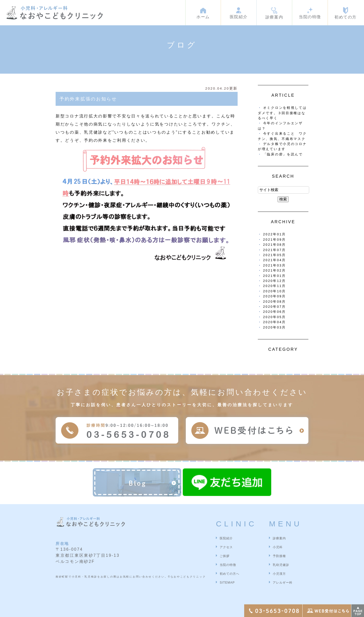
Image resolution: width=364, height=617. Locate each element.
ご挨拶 (225, 556)
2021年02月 (275, 270)
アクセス (226, 547)
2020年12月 (275, 281)
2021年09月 (275, 240)
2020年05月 (275, 317)
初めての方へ (230, 574)
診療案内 (279, 538)
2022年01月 (275, 234)
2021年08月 (275, 245)
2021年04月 (275, 260)
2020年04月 (275, 322)
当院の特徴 (228, 565)
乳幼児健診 (281, 565)
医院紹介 (226, 538)
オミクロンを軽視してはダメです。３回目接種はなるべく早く (282, 113)
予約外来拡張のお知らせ (88, 99)
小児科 (278, 547)
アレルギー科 (283, 583)
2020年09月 (275, 296)
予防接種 (279, 556)
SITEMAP (227, 583)
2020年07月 (275, 307)
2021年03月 (275, 265)
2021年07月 (275, 250)
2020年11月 (275, 286)
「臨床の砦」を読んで (283, 154)
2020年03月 (275, 327)
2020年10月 (275, 291)
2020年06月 (275, 312)
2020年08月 (275, 302)
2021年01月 (275, 276)
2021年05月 (275, 255)
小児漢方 (279, 574)
